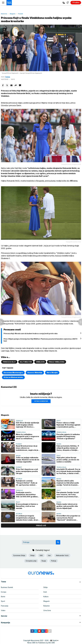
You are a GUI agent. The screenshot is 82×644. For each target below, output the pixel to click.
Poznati (20, 14)
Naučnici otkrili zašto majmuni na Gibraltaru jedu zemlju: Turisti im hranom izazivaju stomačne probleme (68, 483)
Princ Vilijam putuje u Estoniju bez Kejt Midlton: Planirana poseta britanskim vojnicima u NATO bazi (41, 340)
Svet (45, 592)
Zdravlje (19, 421)
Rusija (44, 561)
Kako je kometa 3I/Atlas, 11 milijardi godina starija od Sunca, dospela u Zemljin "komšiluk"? (68, 448)
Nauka (59, 444)
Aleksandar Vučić (62, 555)
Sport (3, 601)
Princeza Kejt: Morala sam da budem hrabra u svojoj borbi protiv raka (31, 333)
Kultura (46, 597)
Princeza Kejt (9, 362)
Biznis (3, 597)
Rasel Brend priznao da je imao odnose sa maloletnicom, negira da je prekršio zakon (27, 448)
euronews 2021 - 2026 (40, 640)
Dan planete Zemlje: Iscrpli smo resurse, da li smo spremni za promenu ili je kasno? (68, 494)
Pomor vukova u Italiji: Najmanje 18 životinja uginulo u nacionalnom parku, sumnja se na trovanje (68, 425)
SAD (41, 555)
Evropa (4, 592)
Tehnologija (21, 432)
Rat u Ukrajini (52, 373)
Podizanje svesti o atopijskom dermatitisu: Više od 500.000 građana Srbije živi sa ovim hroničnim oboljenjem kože (28, 494)
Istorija (19, 479)
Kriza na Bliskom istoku (13, 377)
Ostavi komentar (41, 401)
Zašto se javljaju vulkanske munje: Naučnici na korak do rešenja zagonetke (28, 460)
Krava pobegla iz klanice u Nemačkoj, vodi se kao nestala (27, 506)
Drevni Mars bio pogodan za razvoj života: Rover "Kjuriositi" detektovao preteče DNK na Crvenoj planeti (68, 518)
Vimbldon (40, 362)
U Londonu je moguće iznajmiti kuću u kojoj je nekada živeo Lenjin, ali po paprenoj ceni (27, 518)
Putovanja (5, 606)
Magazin (13, 14)
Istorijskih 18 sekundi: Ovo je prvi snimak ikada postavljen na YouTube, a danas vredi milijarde (68, 471)
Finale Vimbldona (57, 362)
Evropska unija (31, 561)
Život (59, 421)
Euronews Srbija (19, 555)
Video (3, 610)
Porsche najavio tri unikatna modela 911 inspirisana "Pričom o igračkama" (68, 436)
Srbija (32, 555)
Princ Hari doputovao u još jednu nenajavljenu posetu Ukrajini (27, 471)
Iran (49, 555)
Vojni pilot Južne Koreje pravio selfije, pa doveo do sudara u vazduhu (68, 460)
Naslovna (4, 14)
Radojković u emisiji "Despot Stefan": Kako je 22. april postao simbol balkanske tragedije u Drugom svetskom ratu (27, 483)
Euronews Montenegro (13, 373)
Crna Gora (47, 610)
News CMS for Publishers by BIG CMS (41, 643)
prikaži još (41, 526)
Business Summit (7, 587)
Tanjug (7, 77)
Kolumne (46, 606)
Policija (54, 561)
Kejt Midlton (26, 362)
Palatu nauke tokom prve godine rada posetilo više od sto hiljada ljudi (67, 506)
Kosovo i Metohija (35, 373)
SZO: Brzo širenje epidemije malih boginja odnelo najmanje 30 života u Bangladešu (28, 425)
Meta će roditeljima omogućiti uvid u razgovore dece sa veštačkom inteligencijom (27, 436)
